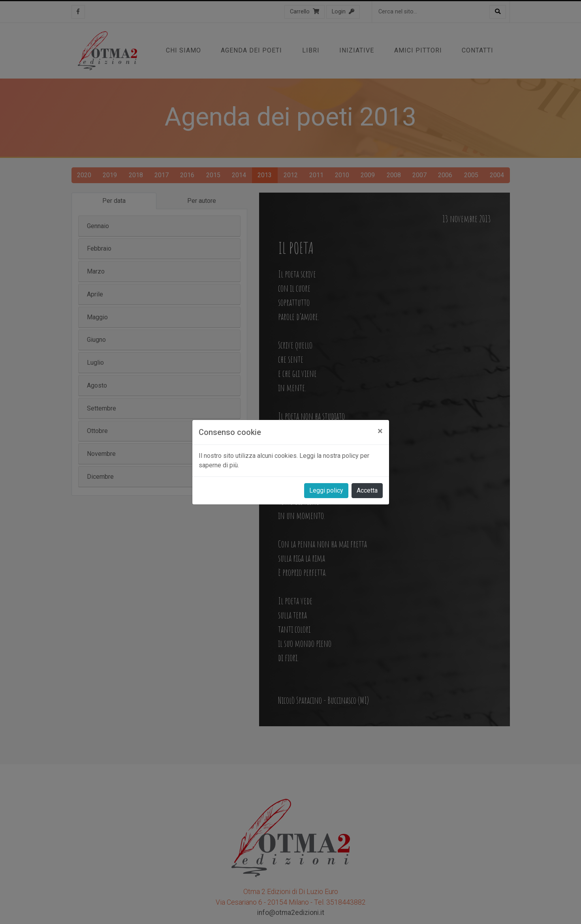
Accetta (367, 490)
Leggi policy (326, 490)
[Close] (380, 431)
